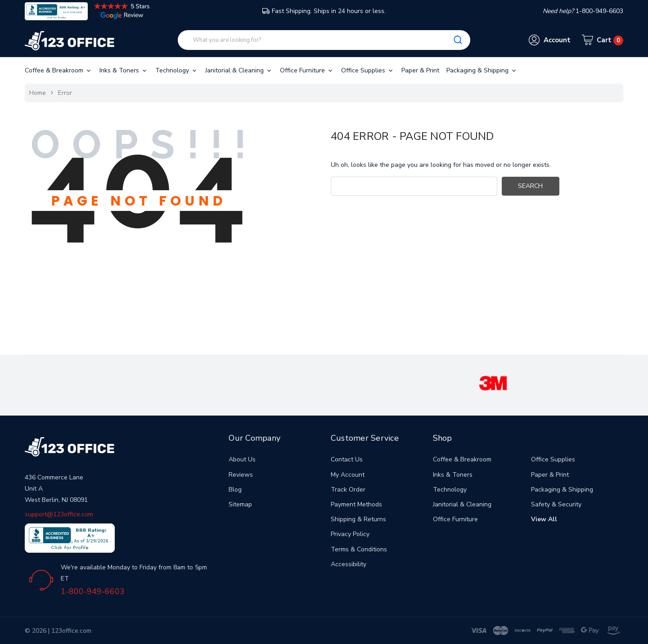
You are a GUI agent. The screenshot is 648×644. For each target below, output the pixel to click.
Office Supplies (368, 70)
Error (65, 93)
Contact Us (347, 459)
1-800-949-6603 (93, 591)
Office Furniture (307, 70)
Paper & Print (420, 70)
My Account (348, 475)
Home (38, 93)
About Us (242, 459)
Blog (235, 490)
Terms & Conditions (359, 549)
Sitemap (240, 504)
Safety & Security (556, 504)
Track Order (348, 490)
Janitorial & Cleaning (239, 70)
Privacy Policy (350, 534)
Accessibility (349, 564)
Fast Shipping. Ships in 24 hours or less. (324, 11)
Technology (177, 70)
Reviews (241, 475)
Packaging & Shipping (482, 70)
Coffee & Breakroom (58, 70)
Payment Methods (356, 504)
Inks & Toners (124, 70)
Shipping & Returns (358, 519)
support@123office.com (59, 514)
